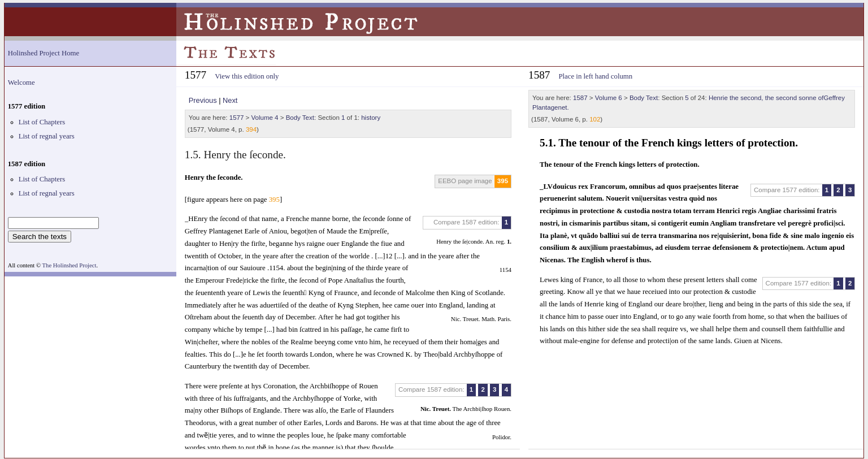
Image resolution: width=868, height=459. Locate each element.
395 (503, 181)
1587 (580, 98)
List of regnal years (47, 136)
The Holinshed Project (70, 265)
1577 (237, 118)
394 (251, 129)
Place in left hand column (595, 76)
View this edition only (247, 76)
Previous (203, 100)
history (371, 118)
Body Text (300, 118)
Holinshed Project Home (44, 53)
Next (230, 100)
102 (595, 119)
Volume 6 (609, 98)
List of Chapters (42, 122)
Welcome (21, 83)
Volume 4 (264, 118)
